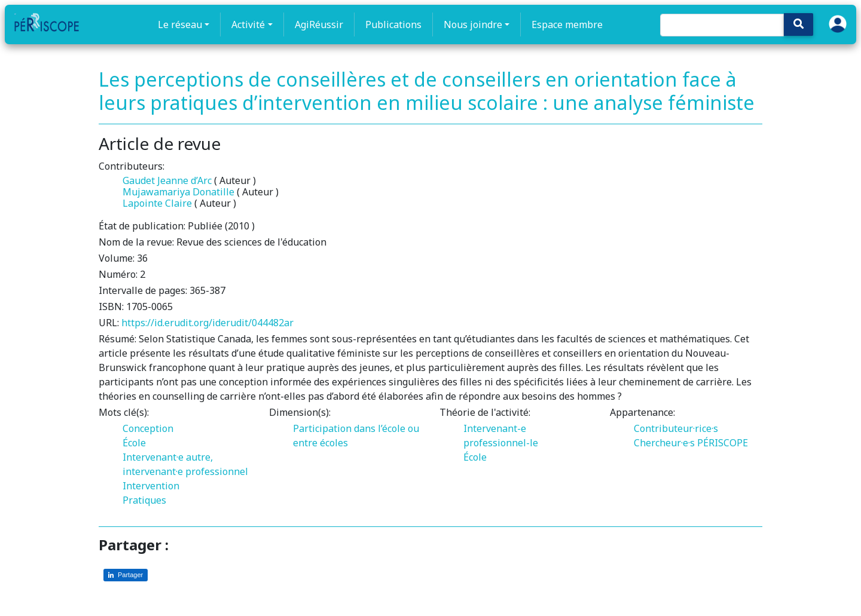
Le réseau (180, 24)
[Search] (722, 25)
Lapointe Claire (157, 203)
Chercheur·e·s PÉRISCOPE (691, 443)
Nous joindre (473, 24)
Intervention (151, 486)
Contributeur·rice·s (676, 428)
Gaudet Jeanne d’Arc (167, 180)
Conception (148, 428)
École (134, 443)
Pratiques (144, 500)
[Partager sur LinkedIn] (126, 575)
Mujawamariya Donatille (178, 192)
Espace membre (567, 24)
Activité (248, 24)
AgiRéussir (319, 24)
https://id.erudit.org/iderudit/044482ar (207, 323)
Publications (393, 24)
